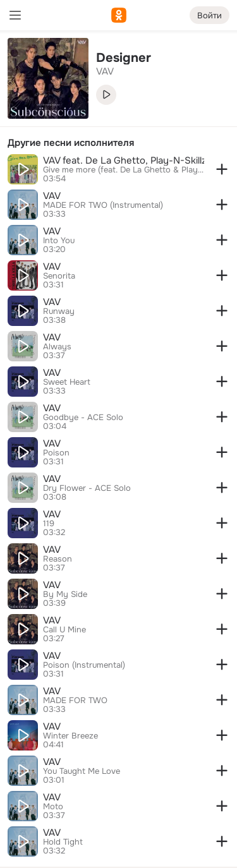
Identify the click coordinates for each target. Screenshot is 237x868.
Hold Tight (63, 842)
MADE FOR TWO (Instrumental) (103, 205)
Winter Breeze (70, 736)
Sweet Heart (67, 382)
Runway (59, 311)
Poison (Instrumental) (84, 665)
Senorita (59, 276)
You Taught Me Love (82, 771)
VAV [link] (105, 71)
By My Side (65, 594)
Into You (59, 241)
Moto (53, 807)
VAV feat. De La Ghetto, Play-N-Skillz (124, 160)
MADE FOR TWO (75, 701)
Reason (58, 559)
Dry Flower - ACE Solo (87, 488)
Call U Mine (64, 630)
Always (57, 347)
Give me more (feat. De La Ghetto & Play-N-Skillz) (124, 170)
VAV (52, 196)
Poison (56, 453)
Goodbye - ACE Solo (83, 418)
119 (49, 524)
